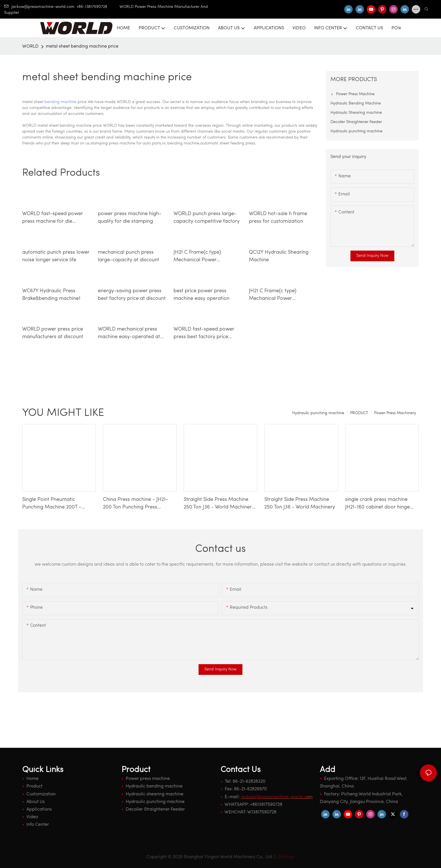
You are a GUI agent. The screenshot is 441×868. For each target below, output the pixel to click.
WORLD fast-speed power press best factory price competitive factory (204, 334)
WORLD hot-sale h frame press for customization (278, 218)
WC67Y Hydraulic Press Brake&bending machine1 (51, 295)
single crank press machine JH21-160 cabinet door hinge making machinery (377, 504)
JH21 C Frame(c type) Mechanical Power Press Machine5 (197, 257)
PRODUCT (359, 413)
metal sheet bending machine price (82, 46)
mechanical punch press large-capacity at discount (129, 256)
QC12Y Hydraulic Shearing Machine (279, 256)
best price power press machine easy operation (202, 295)
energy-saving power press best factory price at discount (132, 295)
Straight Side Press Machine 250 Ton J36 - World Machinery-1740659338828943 (220, 504)
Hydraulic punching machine (318, 413)
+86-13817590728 (98, 7)
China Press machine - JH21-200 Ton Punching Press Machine (136, 504)
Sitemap (286, 857)
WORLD (30, 46)
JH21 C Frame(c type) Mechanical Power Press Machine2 (273, 295)
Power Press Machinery (395, 413)
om (277, 797)
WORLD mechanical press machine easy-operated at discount (129, 334)
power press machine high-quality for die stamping (130, 218)
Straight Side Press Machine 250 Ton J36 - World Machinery (300, 503)
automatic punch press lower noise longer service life (56, 256)
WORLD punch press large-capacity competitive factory (207, 218)
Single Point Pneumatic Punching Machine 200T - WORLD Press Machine (52, 504)
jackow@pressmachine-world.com (39, 7)
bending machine (60, 102)
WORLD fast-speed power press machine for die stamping (53, 218)
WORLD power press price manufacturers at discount (53, 333)
